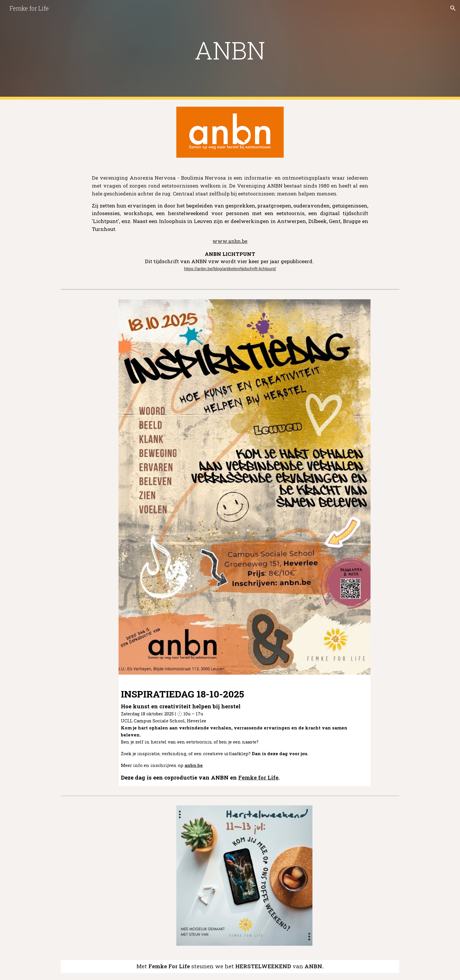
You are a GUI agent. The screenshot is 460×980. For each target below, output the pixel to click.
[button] (453, 8)
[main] (230, 50)
